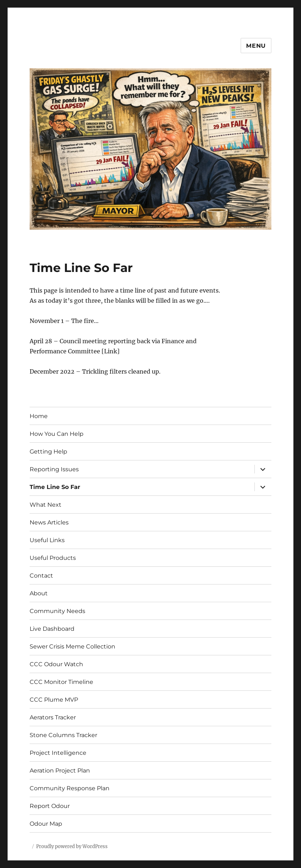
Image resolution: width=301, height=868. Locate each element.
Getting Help (48, 452)
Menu (256, 46)
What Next (46, 505)
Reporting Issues (54, 469)
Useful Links (47, 540)
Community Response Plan (70, 788)
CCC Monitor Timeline (61, 682)
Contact (41, 576)
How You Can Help (57, 434)
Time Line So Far (55, 487)
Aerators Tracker (53, 717)
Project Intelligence (58, 753)
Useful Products (53, 558)
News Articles (49, 522)
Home (39, 416)
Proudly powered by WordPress (72, 846)
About (39, 593)
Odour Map (46, 824)
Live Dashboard (52, 629)
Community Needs (57, 611)
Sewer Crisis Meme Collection (72, 646)
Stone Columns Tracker (63, 735)
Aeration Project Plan (60, 771)
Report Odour (50, 806)
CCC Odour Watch (56, 664)
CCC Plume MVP (54, 700)
